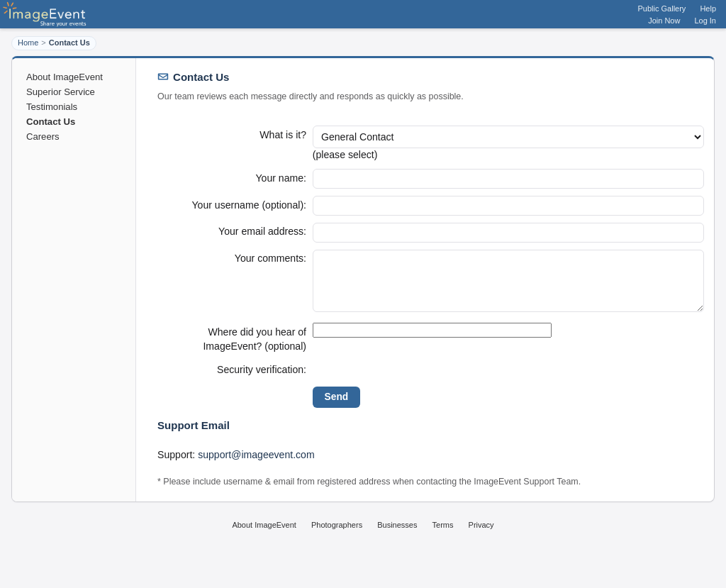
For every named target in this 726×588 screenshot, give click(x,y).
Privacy (481, 539)
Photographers (337, 539)
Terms (443, 539)
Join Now (664, 21)
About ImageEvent (65, 77)
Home (28, 43)
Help (708, 9)
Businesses (397, 539)
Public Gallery (662, 9)
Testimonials (52, 107)
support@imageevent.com (256, 469)
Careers (43, 137)
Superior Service (61, 92)
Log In (705, 21)
